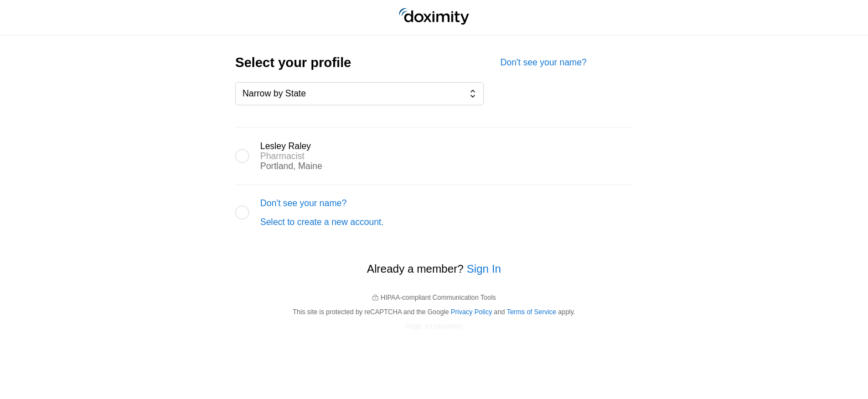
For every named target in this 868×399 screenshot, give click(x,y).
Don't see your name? (544, 62)
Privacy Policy (471, 312)
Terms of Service (531, 312)
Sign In (484, 269)
